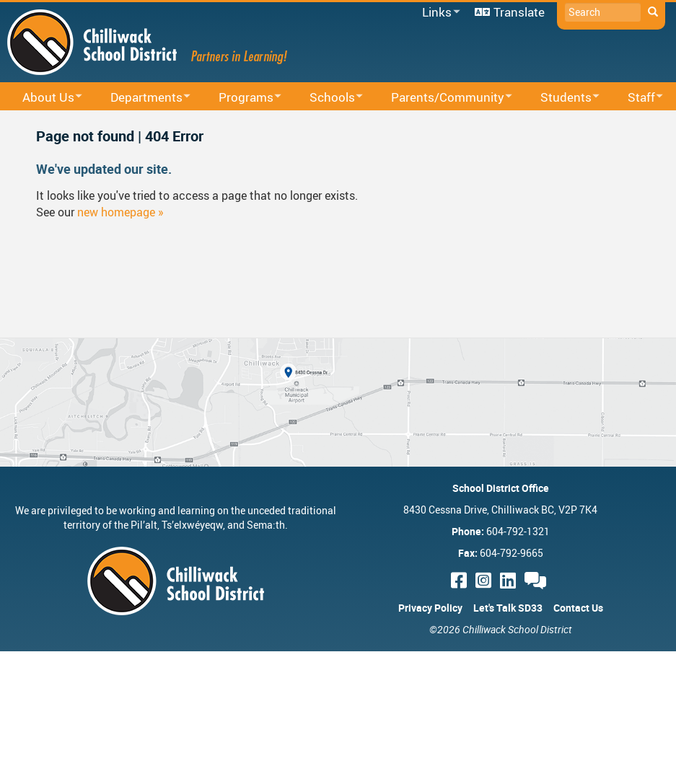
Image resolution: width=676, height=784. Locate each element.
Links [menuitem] (439, 13)
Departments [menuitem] (141, 98)
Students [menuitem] (561, 98)
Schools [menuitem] (327, 98)
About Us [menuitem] (43, 98)
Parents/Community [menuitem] (442, 98)
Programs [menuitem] (241, 98)
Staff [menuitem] (636, 98)
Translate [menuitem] (519, 12)
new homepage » (120, 212)
